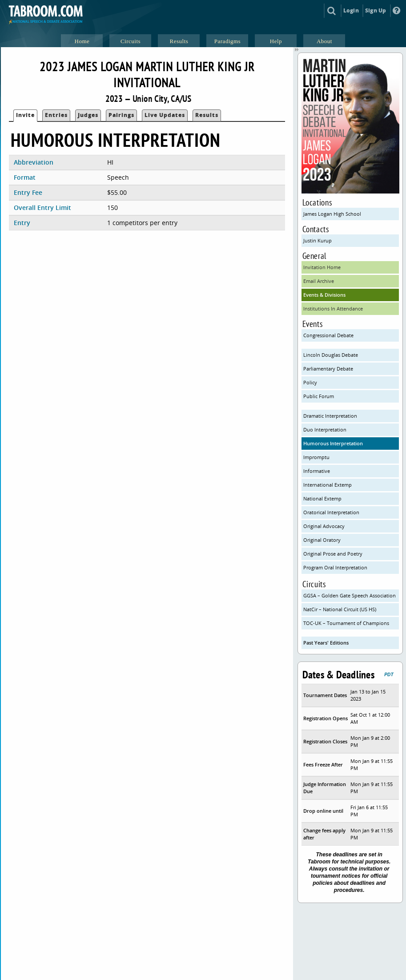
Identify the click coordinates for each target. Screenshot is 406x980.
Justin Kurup (318, 240)
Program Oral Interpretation (335, 567)
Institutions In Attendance (333, 309)
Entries (56, 115)
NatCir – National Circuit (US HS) (340, 609)
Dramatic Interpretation (330, 416)
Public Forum (319, 396)
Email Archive (319, 281)
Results (207, 115)
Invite (25, 115)
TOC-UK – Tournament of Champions (346, 623)
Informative (317, 471)
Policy (310, 382)
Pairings (121, 115)
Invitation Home (322, 267)
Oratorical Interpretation (331, 512)
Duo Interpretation (325, 430)
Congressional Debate (328, 335)
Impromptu (316, 457)
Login (351, 10)
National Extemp (322, 498)
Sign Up (376, 10)
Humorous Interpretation (333, 443)
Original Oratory (322, 540)
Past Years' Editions (326, 643)
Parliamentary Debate (328, 369)
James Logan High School (332, 214)
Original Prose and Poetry (333, 554)
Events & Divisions (324, 295)
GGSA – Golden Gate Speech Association (350, 595)
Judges (88, 115)
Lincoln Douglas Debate (331, 355)
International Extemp (328, 485)
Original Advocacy (324, 526)
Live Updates (165, 115)
